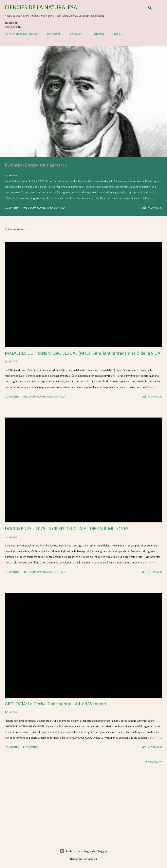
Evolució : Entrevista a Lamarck (36, 165)
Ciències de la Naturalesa (21, 34)
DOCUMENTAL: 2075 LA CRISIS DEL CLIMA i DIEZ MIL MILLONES (67, 529)
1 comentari (31, 747)
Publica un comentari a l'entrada (45, 208)
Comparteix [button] (12, 208)
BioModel (53, 34)
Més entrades (153, 762)
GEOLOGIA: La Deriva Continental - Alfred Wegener (56, 704)
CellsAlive (76, 34)
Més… (119, 34)
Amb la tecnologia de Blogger (84, 851)
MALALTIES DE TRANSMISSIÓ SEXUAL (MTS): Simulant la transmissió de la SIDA (83, 353)
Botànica (98, 34)
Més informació (152, 208)
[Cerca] (150, 7)
